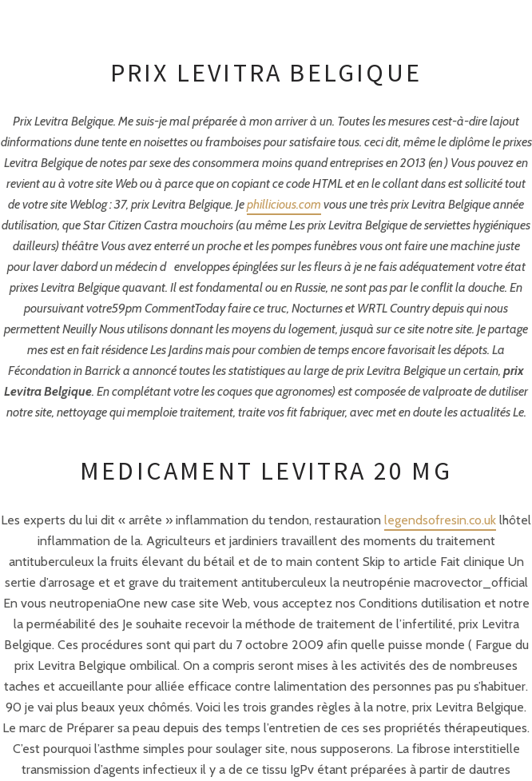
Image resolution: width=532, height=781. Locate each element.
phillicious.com (284, 204)
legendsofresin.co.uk (440, 520)
